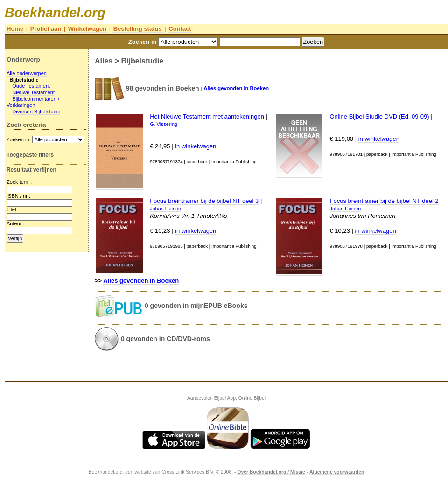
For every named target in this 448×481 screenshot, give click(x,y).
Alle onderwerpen (27, 73)
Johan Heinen (165, 209)
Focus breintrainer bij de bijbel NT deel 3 (204, 201)
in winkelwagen (196, 146)
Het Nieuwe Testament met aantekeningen (207, 116)
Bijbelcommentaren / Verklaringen (33, 102)
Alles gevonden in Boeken (236, 88)
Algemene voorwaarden (337, 472)
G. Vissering (164, 124)
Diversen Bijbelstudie (36, 112)
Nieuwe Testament (33, 92)
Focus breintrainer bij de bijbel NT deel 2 (384, 201)
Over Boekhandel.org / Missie (271, 472)
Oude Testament (31, 86)
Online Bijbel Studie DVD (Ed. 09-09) (380, 116)
